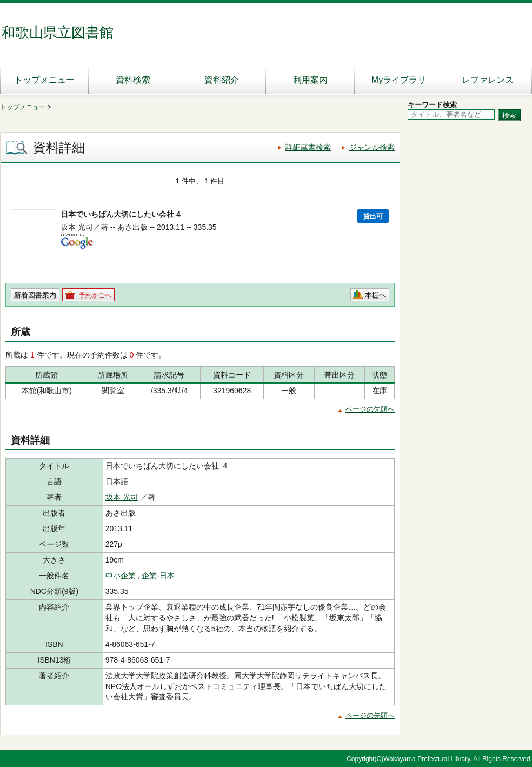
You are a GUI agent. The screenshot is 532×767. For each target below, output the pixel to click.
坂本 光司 (122, 497)
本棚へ (375, 295)
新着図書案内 (35, 295)
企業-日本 (158, 576)
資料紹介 (222, 80)
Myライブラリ (399, 80)
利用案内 (310, 80)
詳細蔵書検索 (308, 147)
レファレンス (488, 80)
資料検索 (133, 80)
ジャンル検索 (372, 147)
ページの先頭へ (370, 409)
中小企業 (121, 576)
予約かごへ (95, 295)
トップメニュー (44, 80)
